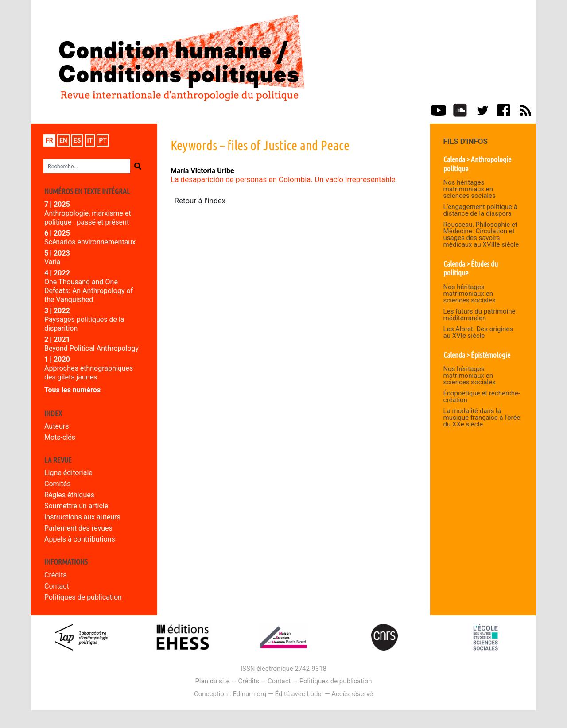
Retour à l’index (200, 201)
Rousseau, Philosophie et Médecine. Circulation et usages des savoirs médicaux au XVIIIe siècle (481, 234)
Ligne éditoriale (68, 473)
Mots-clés (60, 437)
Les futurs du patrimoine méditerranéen (480, 315)
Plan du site (212, 681)
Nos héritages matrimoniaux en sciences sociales (470, 189)
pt (103, 140)
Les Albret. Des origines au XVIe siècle (478, 332)
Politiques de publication (83, 597)
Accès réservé (352, 694)
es (77, 140)
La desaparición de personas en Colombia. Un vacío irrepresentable (283, 179)
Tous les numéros (72, 390)
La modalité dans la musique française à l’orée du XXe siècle (482, 418)
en (63, 140)
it (90, 140)
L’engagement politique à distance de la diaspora (480, 210)
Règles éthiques (69, 495)
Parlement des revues (78, 528)
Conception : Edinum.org (230, 694)
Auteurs (56, 426)
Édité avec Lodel (299, 694)
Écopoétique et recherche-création (482, 397)
